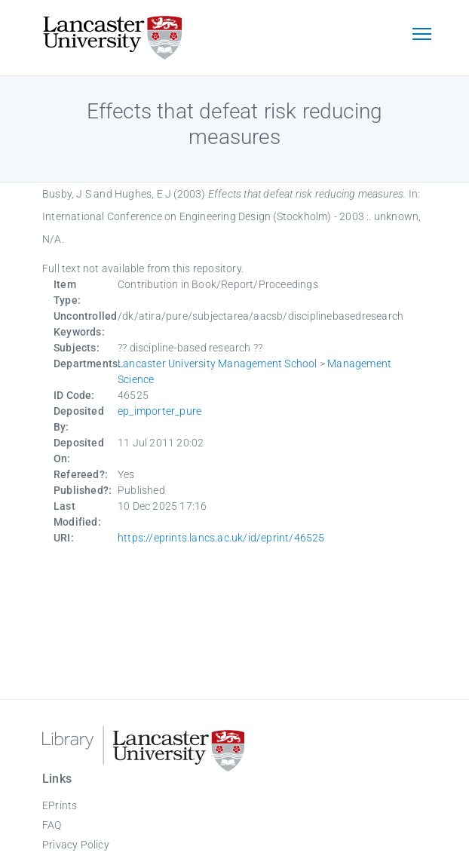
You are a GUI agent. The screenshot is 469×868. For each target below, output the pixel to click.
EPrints (60, 805)
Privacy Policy (76, 845)
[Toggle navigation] (421, 35)
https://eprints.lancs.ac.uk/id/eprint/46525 (221, 538)
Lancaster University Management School (218, 363)
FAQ (52, 825)
